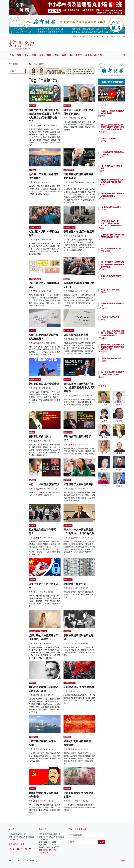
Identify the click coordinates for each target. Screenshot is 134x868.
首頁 (30, 64)
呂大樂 (36, 749)
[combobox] (17, 71)
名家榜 (79, 55)
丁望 (35, 240)
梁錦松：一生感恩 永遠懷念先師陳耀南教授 (118, 113)
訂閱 (102, 842)
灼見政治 (67, 106)
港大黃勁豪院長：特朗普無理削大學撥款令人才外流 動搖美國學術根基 (118, 267)
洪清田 (36, 644)
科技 (64, 55)
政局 (12, 55)
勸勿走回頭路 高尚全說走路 (44, 384)
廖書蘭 (115, 171)
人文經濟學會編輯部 (77, 182)
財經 (34, 55)
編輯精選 (37, 343)
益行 (114, 281)
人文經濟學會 (69, 170)
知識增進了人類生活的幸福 (78, 484)
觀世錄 (67, 279)
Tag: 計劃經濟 (39, 64)
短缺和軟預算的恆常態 (76, 335)
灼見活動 (88, 55)
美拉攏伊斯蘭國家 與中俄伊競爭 (118, 306)
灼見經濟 (67, 380)
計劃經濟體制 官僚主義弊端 (79, 687)
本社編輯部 (38, 126)
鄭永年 (36, 538)
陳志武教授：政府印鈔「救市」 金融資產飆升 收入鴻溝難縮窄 (79, 388)
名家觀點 (32, 480)
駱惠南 (36, 695)
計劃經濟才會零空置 (75, 584)
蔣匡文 (115, 143)
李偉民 (115, 228)
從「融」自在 (69, 331)
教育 (19, 55)
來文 (70, 118)
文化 (27, 55)
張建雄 (71, 291)
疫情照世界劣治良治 (40, 436)
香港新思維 (33, 737)
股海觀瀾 (32, 683)
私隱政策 (123, 861)
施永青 (71, 445)
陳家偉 (115, 379)
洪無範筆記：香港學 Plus (38, 631)
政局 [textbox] (12, 71)
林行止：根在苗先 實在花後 (44, 484)
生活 (42, 55)
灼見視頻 (32, 106)
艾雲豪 (71, 339)
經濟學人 (67, 480)
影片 (72, 55)
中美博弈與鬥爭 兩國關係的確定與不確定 (118, 154)
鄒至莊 (71, 489)
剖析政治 (32, 525)
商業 (57, 55)
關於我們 (98, 55)
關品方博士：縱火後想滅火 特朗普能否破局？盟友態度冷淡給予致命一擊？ (118, 349)
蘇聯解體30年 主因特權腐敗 (79, 232)
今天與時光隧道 (35, 227)
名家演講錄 (68, 525)
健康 (49, 55)
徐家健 (115, 212)
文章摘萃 (32, 331)
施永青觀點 (68, 432)
